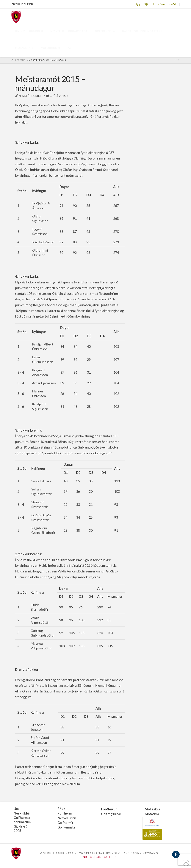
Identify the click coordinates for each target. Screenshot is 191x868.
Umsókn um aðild (165, 4)
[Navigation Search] (69, 48)
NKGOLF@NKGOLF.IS (100, 857)
